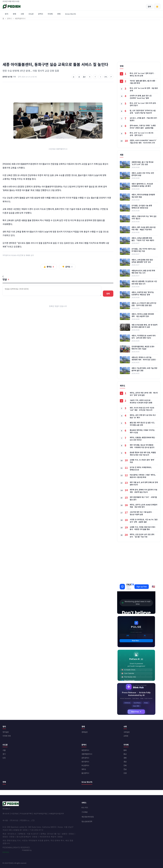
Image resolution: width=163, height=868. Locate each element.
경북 (125, 758)
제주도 (84, 769)
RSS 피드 (85, 807)
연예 (59, 14)
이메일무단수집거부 (56, 814)
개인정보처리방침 (88, 817)
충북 (125, 750)
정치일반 (6, 732)
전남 (125, 769)
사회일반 (127, 732)
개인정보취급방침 (40, 814)
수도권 (31, 14)
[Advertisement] (81, 40)
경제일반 (85, 732)
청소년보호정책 (26, 814)
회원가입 (152, 1)
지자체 (50, 14)
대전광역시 (85, 750)
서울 (4, 750)
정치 (6, 14)
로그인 (158, 1)
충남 (125, 754)
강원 (125, 773)
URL (106, 77)
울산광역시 (85, 773)
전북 (125, 765)
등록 (108, 294)
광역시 (41, 14)
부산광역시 (85, 765)
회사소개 (6, 814)
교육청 (126, 736)
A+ (84, 77)
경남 (125, 762)
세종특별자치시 (87, 754)
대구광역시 (85, 762)
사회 (22, 14)
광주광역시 (85, 758)
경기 (4, 754)
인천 (4, 758)
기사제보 (85, 812)
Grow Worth (70, 14)
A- (74, 77)
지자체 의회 (7, 736)
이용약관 (15, 814)
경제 (14, 14)
